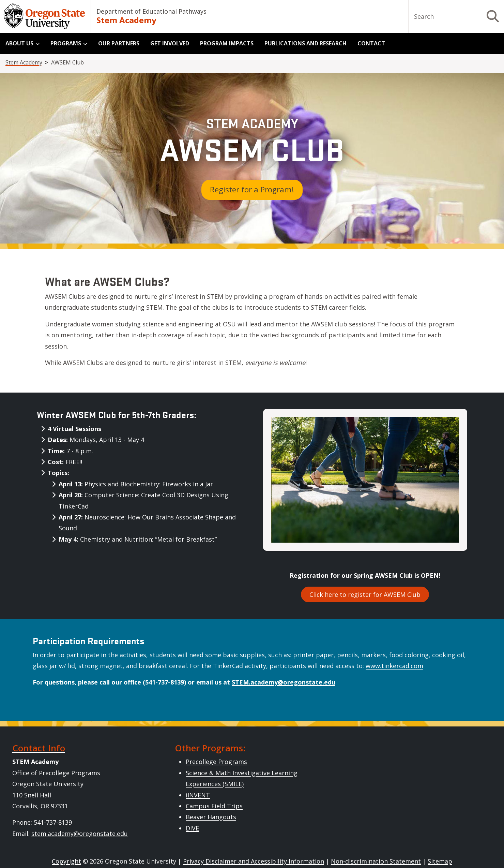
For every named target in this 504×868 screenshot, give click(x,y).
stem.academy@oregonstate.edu (80, 834)
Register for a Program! (252, 189)
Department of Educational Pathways (151, 11)
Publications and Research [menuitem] (306, 43)
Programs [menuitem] (66, 43)
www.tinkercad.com (394, 666)
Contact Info (39, 748)
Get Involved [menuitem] (170, 43)
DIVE (192, 828)
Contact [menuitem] (371, 43)
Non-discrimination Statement (376, 861)
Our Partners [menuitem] (119, 43)
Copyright (66, 861)
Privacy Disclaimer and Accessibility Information (254, 861)
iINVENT (198, 795)
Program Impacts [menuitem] (227, 43)
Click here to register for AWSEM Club (365, 594)
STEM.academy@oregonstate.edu (284, 682)
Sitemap (440, 861)
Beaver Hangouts (211, 817)
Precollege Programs (216, 762)
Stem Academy (126, 20)
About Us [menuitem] (19, 43)
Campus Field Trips (214, 806)
